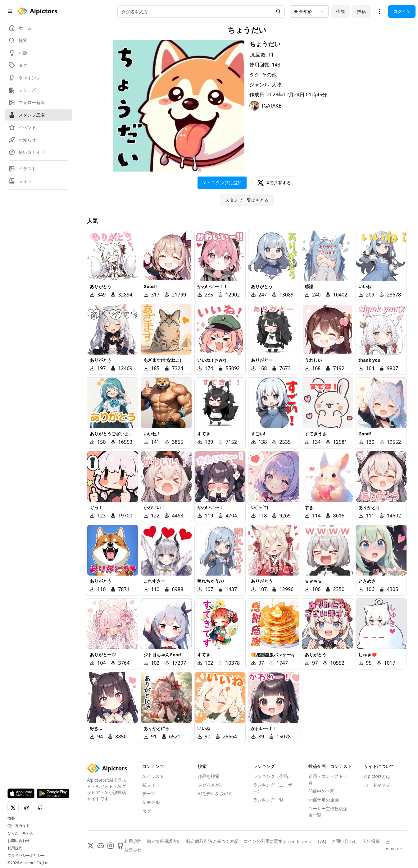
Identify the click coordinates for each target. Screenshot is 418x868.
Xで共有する (274, 183)
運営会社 (133, 850)
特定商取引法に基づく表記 (212, 841)
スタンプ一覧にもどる (247, 200)
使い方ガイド (19, 826)
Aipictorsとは (377, 776)
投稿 (361, 11)
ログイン (402, 11)
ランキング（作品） (273, 776)
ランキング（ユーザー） (273, 788)
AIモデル (151, 802)
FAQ (322, 841)
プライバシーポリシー (26, 856)
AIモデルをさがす (215, 794)
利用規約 (15, 848)
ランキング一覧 (268, 800)
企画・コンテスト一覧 (328, 779)
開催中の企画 (321, 791)
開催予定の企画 (324, 800)
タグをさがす (211, 785)
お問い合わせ (19, 841)
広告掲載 (371, 841)
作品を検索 (209, 776)
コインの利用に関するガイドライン (278, 841)
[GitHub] (120, 846)
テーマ (149, 794)
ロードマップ (377, 785)
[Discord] (101, 846)
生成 (340, 11)
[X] (91, 846)
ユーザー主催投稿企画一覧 (328, 812)
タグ (147, 811)
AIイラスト (153, 776)
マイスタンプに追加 (222, 183)
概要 (11, 818)
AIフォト (151, 785)
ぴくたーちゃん (20, 833)
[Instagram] (111, 846)
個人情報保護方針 (164, 841)
